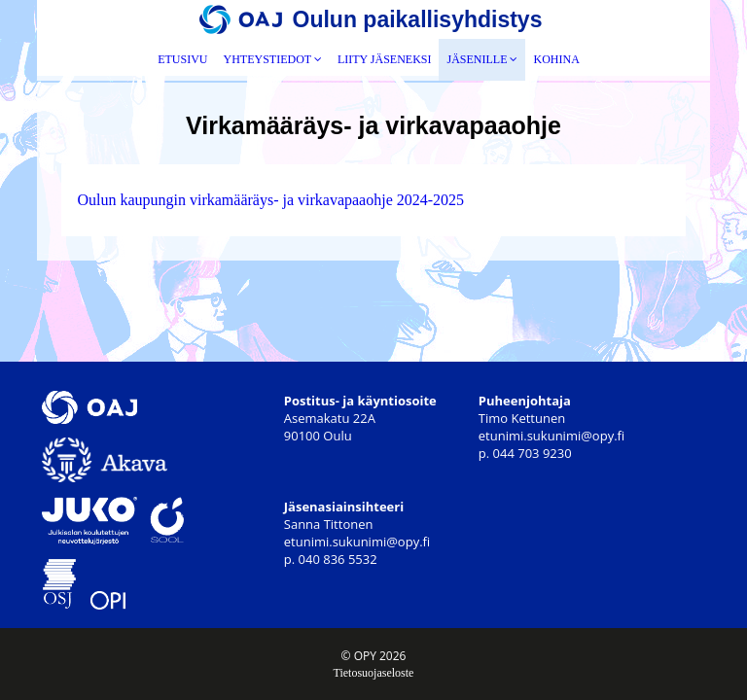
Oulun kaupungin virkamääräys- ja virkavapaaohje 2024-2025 (270, 200)
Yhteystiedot (273, 59)
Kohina (556, 59)
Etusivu (182, 59)
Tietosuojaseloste (374, 673)
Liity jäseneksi (385, 59)
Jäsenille (482, 59)
